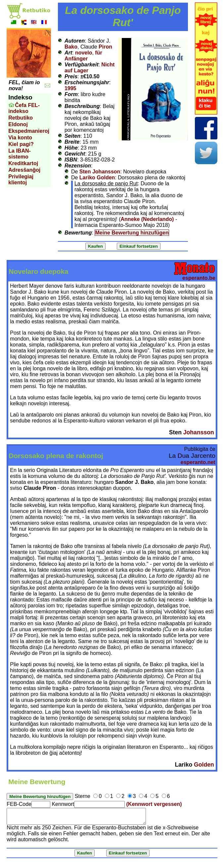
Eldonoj (18, 124)
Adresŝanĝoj (24, 170)
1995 (70, 88)
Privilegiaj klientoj (21, 180)
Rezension (78, 166)
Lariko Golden (97, 178)
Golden (204, 765)
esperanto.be (199, 278)
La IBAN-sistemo (20, 154)
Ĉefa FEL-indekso (24, 108)
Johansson (199, 432)
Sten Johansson (100, 172)
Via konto (20, 138)
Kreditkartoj (23, 163)
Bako (71, 47)
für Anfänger (83, 56)
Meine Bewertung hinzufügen (132, 233)
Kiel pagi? (21, 144)
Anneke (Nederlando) (147, 219)
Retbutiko (21, 118)
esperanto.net (198, 462)
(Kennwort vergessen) (154, 804)
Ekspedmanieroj (29, 131)
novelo (84, 53)
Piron (105, 47)
